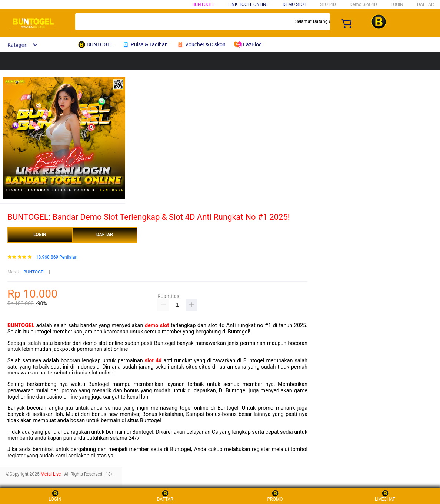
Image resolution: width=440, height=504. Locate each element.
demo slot (157, 325)
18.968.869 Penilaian (57, 257)
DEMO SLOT (294, 4)
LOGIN (397, 4)
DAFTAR (425, 4)
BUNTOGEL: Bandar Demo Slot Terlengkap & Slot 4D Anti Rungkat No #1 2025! (149, 217)
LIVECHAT (385, 496)
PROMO (275, 496)
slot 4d (153, 361)
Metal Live (51, 474)
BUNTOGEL (203, 4)
